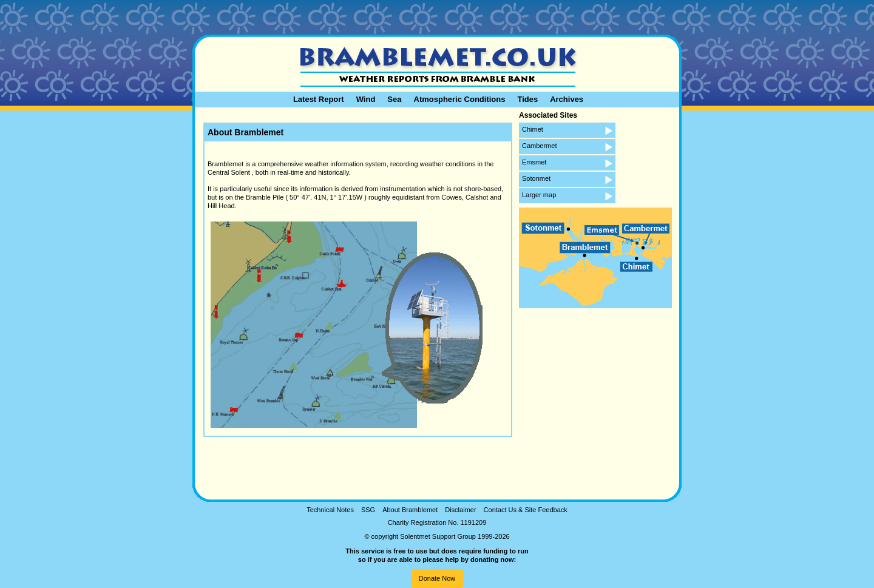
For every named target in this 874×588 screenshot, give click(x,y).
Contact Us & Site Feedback (526, 510)
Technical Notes (330, 510)
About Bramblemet (410, 510)
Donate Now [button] (437, 578)
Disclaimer (460, 510)
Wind (366, 99)
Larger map (539, 195)
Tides (527, 99)
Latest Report (319, 99)
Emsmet (534, 162)
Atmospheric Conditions (460, 99)
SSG (368, 510)
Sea (394, 99)
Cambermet (539, 146)
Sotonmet (536, 178)
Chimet (533, 129)
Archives (567, 99)
